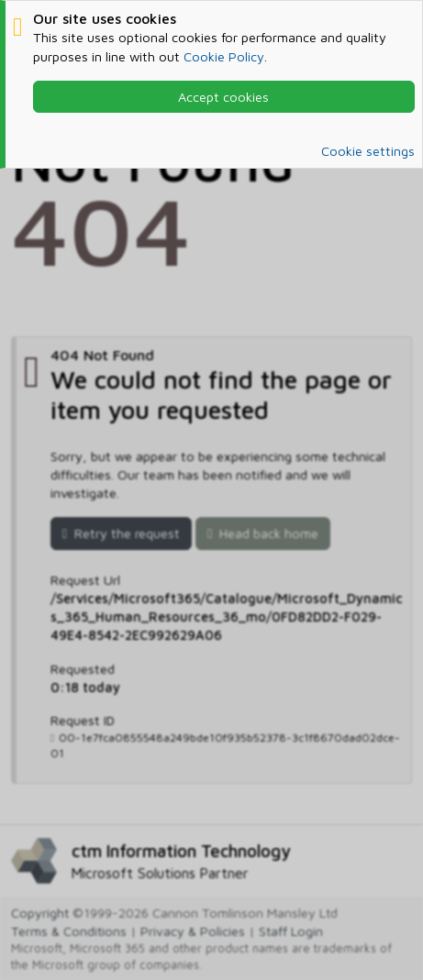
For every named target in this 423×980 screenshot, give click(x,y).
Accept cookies (223, 97)
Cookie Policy (224, 56)
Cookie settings (368, 151)
